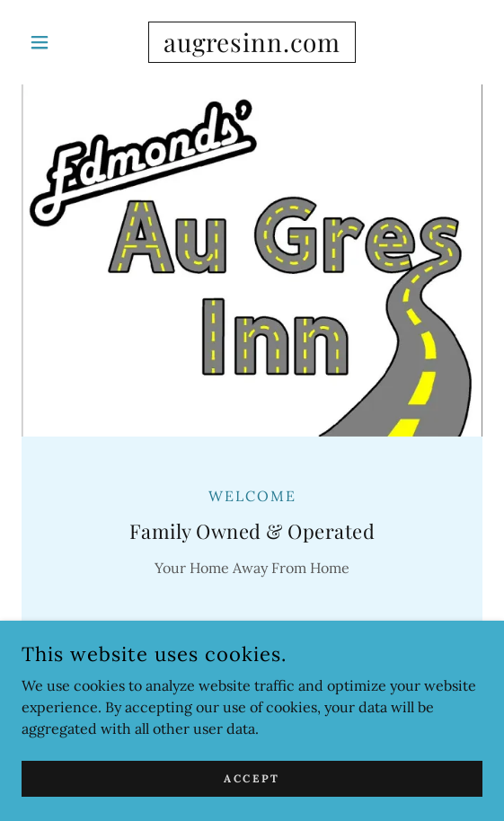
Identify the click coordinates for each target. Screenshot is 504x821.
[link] (252, 42)
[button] (56, 42)
